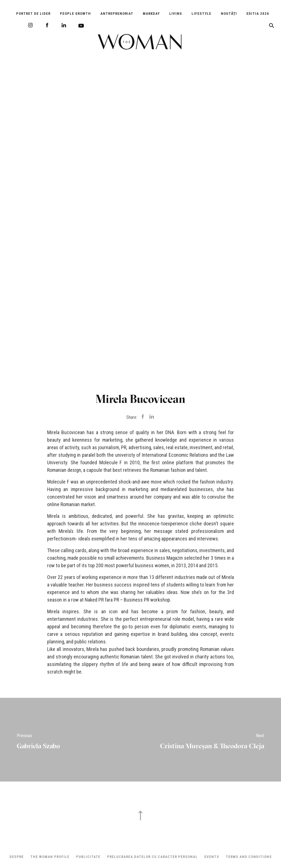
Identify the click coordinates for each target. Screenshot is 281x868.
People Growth (75, 14)
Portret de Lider (33, 14)
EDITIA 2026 (258, 14)
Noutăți (229, 14)
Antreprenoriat (117, 14)
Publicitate (88, 857)
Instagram (30, 25)
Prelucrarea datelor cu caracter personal (152, 857)
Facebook (47, 25)
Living (176, 14)
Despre (17, 857)
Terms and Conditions (249, 857)
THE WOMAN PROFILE (50, 857)
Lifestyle (201, 14)
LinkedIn (64, 25)
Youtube (81, 26)
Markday (151, 14)
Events (212, 857)
